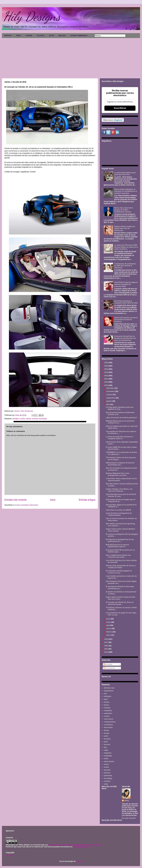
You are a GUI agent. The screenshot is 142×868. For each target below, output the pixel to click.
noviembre (111, 391)
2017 (106, 642)
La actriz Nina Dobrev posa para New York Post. (125, 174)
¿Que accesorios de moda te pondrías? (121, 418)
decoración (108, 727)
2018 (106, 639)
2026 (106, 363)
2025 (106, 366)
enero (109, 635)
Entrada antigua (87, 500)
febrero (109, 632)
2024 (106, 369)
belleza (106, 702)
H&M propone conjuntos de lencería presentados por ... (120, 464)
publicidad (108, 776)
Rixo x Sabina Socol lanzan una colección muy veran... (118, 556)
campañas (108, 711)
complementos (110, 722)
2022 (106, 376)
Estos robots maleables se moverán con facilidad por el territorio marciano (125, 191)
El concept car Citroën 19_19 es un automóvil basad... (120, 603)
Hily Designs (32, 16)
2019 (106, 385)
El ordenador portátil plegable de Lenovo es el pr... (119, 572)
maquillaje (108, 756)
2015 (106, 649)
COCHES (29, 36)
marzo (109, 628)
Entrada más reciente (16, 500)
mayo (109, 622)
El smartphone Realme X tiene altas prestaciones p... (120, 588)
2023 (106, 372)
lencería (107, 744)
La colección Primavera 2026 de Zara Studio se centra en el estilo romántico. (126, 247)
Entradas (108, 664)
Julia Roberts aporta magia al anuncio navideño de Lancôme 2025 (126, 284)
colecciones (108, 719)
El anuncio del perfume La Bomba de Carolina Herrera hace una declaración (125, 338)
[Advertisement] (71, 57)
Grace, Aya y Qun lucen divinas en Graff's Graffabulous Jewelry (124, 210)
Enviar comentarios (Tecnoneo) (26, 505)
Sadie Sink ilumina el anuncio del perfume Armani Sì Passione (126, 320)
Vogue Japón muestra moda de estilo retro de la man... (120, 598)
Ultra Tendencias (27, 411)
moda (106, 759)
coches (23, 419)
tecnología (43, 419)
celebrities (108, 713)
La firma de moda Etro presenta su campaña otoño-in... (119, 438)
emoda (106, 733)
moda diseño (109, 761)
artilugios (16, 419)
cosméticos (108, 725)
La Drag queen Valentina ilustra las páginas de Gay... (120, 408)
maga (106, 750)
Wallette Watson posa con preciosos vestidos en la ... (120, 422)
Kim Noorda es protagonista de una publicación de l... (120, 540)
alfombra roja (109, 688)
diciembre (110, 388)
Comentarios (109, 668)
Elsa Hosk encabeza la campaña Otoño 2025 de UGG (126, 302)
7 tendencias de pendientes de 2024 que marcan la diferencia (125, 266)
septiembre (111, 398)
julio (108, 404)
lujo (105, 747)
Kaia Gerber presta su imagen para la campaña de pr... (121, 500)
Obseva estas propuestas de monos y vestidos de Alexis (121, 567)
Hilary (127, 800)
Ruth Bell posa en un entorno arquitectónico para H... (117, 546)
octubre (110, 395)
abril (108, 625)
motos (106, 764)
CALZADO (40, 36)
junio (109, 619)
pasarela (107, 770)
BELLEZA (62, 36)
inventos (35, 419)
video (106, 784)
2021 (106, 379)
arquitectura (109, 691)
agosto (109, 401)
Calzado (107, 708)
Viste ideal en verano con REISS (118, 510)
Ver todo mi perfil (129, 818)
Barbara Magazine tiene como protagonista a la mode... (118, 474)
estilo (106, 736)
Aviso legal (10, 855)
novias (106, 767)
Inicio (53, 500)
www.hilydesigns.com (82, 847)
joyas (106, 742)
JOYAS (51, 36)
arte (105, 693)
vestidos (107, 781)
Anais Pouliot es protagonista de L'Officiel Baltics (119, 514)
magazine (108, 753)
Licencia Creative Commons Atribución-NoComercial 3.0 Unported (75, 845)
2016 (106, 646)
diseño (29, 419)
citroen (17, 411)
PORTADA (8, 36)
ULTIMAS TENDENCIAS (79, 36)
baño (106, 699)
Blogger (79, 861)
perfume (107, 773)
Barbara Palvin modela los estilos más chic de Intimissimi (125, 228)
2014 (106, 652)
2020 (106, 382)
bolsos (106, 705)
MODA (19, 36)
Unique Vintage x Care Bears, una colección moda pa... (119, 490)
